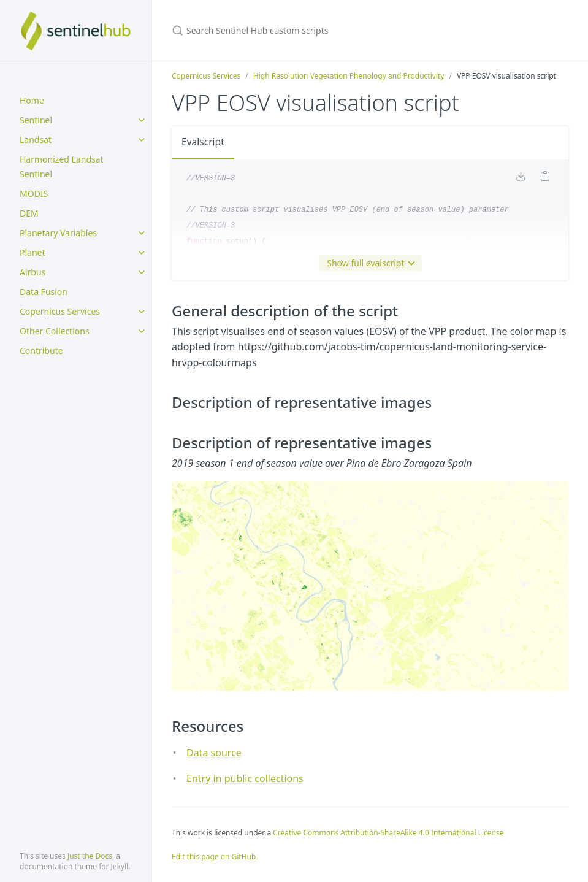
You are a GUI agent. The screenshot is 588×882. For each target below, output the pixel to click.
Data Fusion (44, 292)
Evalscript (204, 142)
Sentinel (36, 120)
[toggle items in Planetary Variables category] (142, 233)
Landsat (36, 140)
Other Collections (55, 331)
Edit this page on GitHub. (215, 857)
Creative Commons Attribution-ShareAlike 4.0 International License (388, 833)
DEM (29, 213)
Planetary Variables (58, 233)
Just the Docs (90, 856)
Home (32, 100)
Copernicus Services (60, 311)
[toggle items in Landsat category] (142, 140)
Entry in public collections (245, 778)
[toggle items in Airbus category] (142, 272)
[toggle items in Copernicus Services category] (142, 312)
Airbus (32, 272)
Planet (32, 252)
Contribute (41, 351)
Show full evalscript (368, 263)
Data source (214, 753)
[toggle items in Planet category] (142, 253)
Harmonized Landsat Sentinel (62, 167)
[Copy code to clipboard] (545, 178)
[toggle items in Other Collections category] (142, 331)
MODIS (34, 194)
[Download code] (521, 178)
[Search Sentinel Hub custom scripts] (316, 30)
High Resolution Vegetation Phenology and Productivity (349, 76)
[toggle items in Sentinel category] (142, 120)
